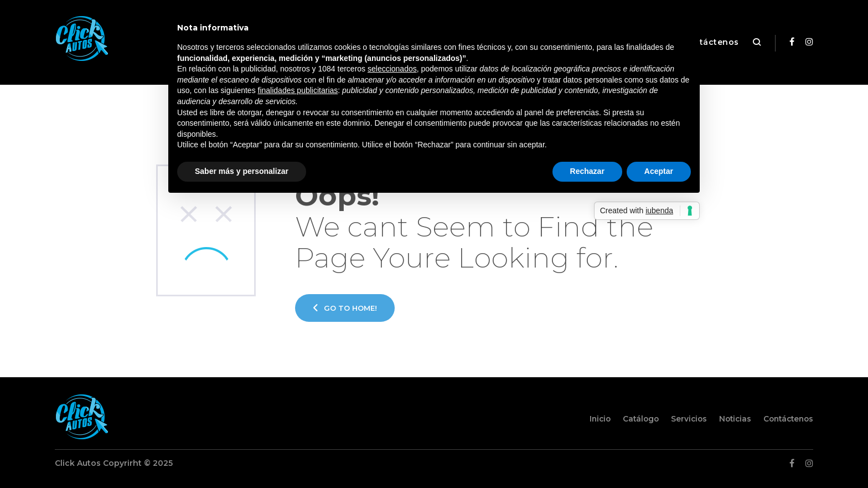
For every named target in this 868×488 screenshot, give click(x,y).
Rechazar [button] (587, 171)
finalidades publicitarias (298, 90)
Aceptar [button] (659, 171)
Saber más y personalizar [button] (242, 171)
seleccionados (392, 69)
